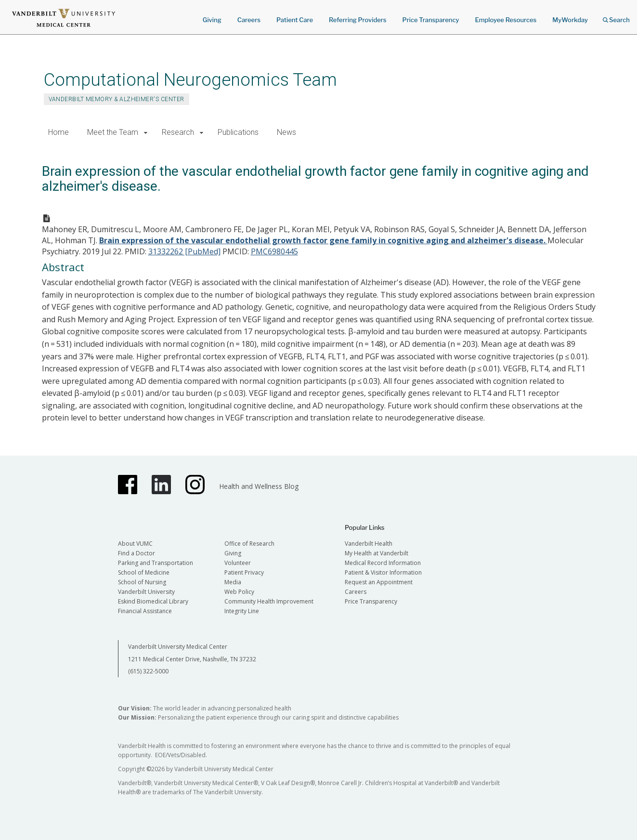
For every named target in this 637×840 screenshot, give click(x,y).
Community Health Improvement (269, 601)
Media (233, 582)
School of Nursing (142, 582)
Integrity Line (242, 611)
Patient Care (295, 20)
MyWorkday (570, 20)
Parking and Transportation (156, 563)
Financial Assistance (145, 611)
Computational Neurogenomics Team (190, 80)
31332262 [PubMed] (184, 251)
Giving (212, 20)
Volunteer (238, 563)
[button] (146, 133)
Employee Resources (506, 20)
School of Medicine (144, 572)
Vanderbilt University (146, 592)
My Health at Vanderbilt (377, 553)
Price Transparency (431, 20)
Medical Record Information (383, 563)
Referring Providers (357, 20)
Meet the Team (113, 132)
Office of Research (249, 544)
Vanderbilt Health (369, 544)
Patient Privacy (244, 572)
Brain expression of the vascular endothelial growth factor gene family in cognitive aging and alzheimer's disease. (323, 240)
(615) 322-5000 (148, 671)
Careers (249, 20)
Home (58, 132)
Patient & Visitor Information (383, 572)
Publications (238, 132)
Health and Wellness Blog (259, 486)
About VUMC (135, 544)
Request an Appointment (379, 582)
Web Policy (239, 592)
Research (178, 132)
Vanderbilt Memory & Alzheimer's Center (117, 99)
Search (616, 17)
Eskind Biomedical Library (153, 601)
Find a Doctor (136, 553)
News (286, 132)
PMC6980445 (274, 251)
